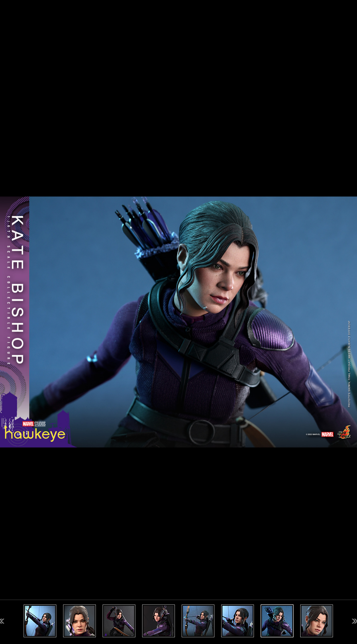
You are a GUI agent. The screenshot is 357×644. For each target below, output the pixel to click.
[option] (178, 322)
